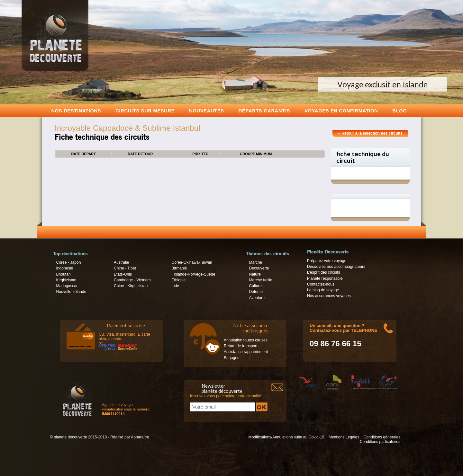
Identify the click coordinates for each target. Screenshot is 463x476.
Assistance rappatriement (246, 352)
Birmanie (179, 268)
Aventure (257, 298)
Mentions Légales (344, 437)
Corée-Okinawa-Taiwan (192, 262)
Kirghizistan (66, 280)
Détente (256, 292)
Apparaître (140, 437)
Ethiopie (178, 280)
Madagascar (67, 286)
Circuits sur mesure (145, 111)
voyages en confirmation (341, 111)
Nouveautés (207, 111)
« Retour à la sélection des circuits (370, 133)
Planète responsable (325, 278)
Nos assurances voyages (329, 296)
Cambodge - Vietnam (132, 280)
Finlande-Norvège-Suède (193, 274)
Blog (399, 111)
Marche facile (260, 280)
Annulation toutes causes (246, 340)
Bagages (232, 358)
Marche (255, 262)
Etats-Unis (123, 274)
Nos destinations (76, 111)
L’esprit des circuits (324, 272)
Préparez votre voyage (327, 261)
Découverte (259, 268)
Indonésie (64, 268)
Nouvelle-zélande (71, 292)
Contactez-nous (321, 284)
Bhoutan (63, 274)
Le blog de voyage (323, 290)
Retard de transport (241, 346)
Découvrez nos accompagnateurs (336, 267)
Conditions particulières (380, 442)
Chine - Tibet (125, 268)
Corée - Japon (68, 262)
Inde (175, 286)
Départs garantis (264, 111)
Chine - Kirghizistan (131, 286)
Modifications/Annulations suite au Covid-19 (286, 437)
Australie (121, 262)
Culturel (256, 286)
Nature (255, 274)
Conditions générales (382, 437)
